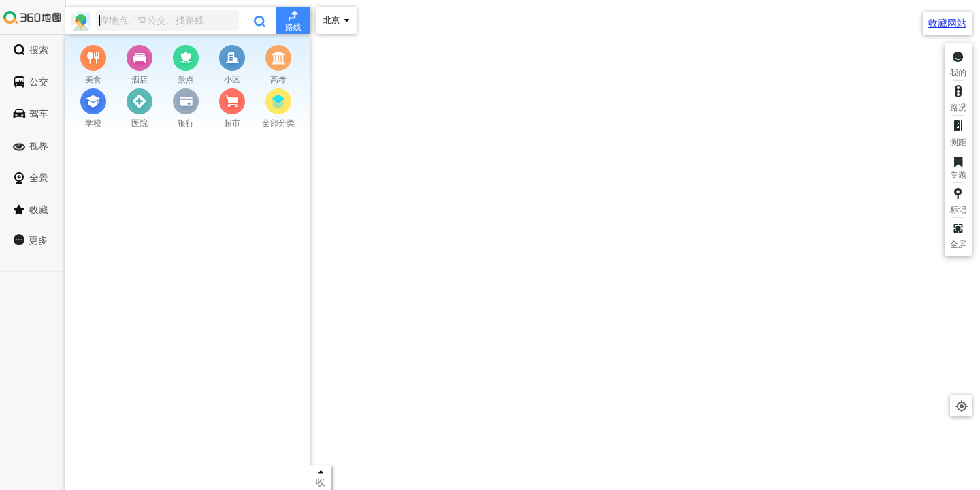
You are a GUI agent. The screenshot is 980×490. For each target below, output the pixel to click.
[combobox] (188, 20)
